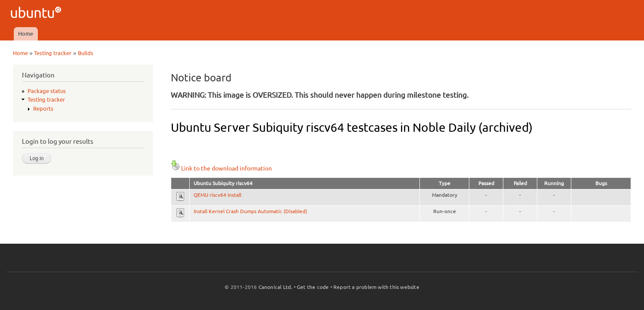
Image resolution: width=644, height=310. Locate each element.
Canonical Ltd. (276, 287)
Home (26, 34)
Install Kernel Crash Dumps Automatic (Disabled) (250, 211)
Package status (47, 91)
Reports (43, 108)
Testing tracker (53, 53)
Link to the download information (221, 168)
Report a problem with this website (376, 287)
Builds (86, 53)
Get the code (313, 287)
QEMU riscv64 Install (217, 195)
